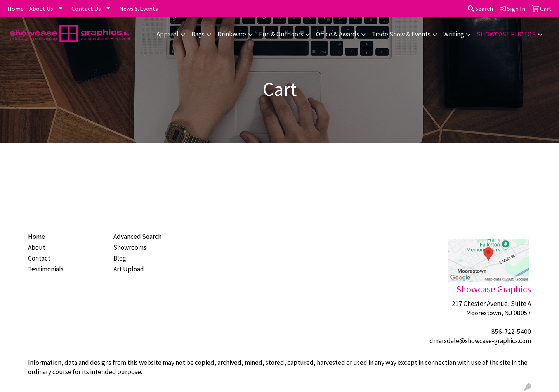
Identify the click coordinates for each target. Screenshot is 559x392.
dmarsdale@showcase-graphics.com (480, 341)
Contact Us (86, 9)
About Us (41, 9)
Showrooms (130, 247)
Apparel (168, 34)
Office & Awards (338, 34)
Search (480, 9)
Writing (454, 34)
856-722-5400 (511, 332)
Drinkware (232, 34)
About (37, 247)
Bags (198, 34)
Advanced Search (137, 237)
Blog (120, 258)
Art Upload (129, 269)
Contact (39, 258)
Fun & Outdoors (281, 34)
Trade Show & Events (401, 34)
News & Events (139, 9)
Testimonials (46, 269)
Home (16, 9)
